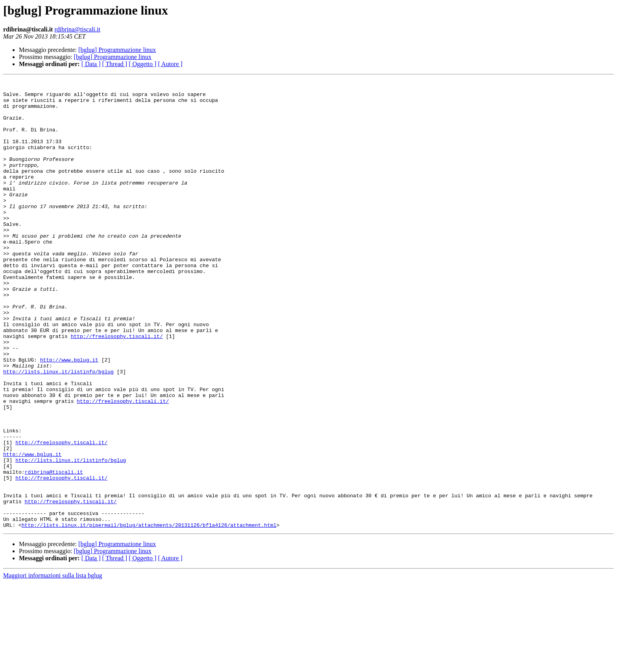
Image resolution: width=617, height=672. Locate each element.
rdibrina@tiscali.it (77, 29)
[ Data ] (91, 64)
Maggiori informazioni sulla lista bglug (53, 665)
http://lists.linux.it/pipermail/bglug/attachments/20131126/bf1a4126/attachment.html (149, 615)
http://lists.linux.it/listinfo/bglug (58, 430)
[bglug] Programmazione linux (117, 50)
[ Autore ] (170, 64)
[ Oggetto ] (142, 64)
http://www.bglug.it (69, 416)
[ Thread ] (115, 64)
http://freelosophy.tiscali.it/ (117, 388)
